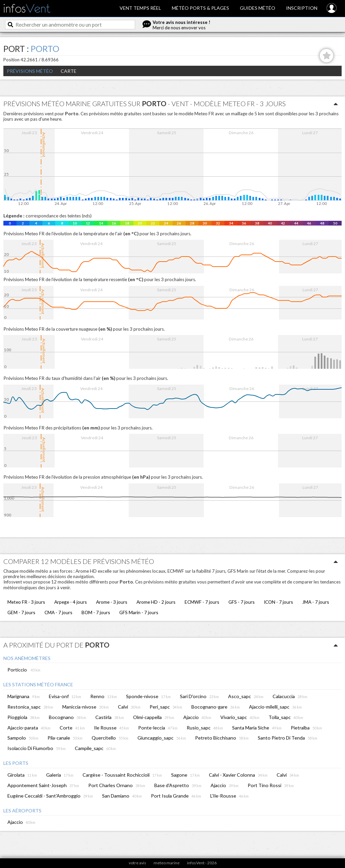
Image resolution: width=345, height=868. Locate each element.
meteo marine (167, 863)
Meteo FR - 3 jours (26, 602)
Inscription (302, 8)
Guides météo (258, 8)
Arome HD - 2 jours (156, 602)
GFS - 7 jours (242, 602)
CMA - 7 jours (58, 612)
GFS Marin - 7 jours (139, 612)
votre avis (137, 863)
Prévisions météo (30, 71)
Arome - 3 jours (112, 602)
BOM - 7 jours (96, 612)
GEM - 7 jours (21, 612)
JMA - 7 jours (316, 602)
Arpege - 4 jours (71, 602)
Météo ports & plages (200, 8)
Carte (69, 71)
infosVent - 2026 (202, 863)
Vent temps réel (140, 8)
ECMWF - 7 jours (202, 602)
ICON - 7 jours (278, 602)
